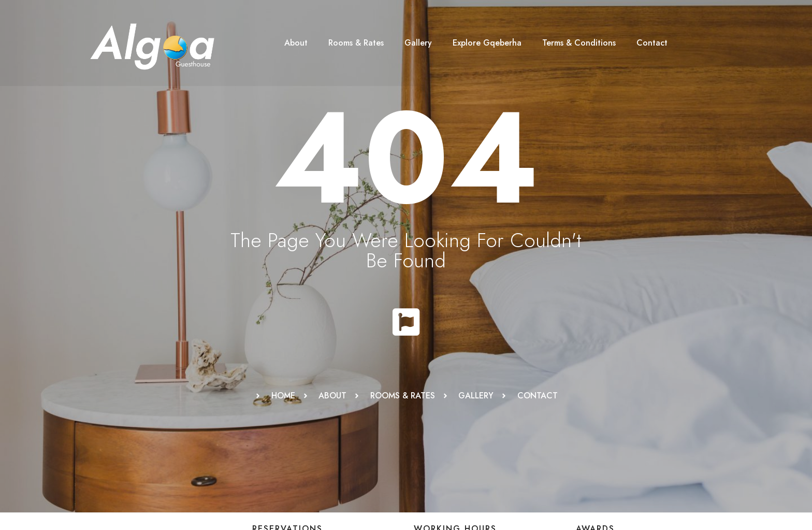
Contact (652, 43)
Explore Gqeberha (487, 43)
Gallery (418, 43)
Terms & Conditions (579, 43)
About (296, 43)
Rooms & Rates (356, 43)
